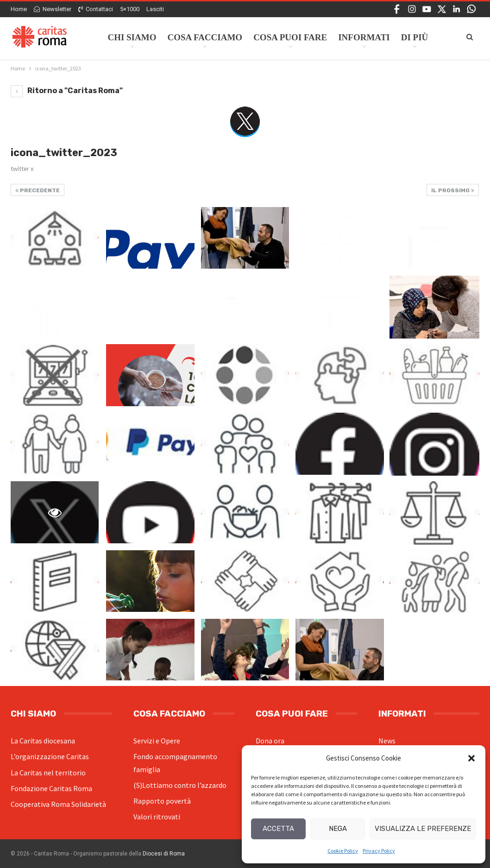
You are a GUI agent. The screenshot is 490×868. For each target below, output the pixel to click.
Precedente (38, 190)
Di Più (415, 37)
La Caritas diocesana (43, 741)
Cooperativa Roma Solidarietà (58, 804)
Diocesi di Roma (164, 854)
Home (19, 9)
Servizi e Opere (157, 741)
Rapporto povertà (162, 801)
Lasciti (155, 9)
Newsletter (53, 9)
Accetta (278, 829)
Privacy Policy (379, 851)
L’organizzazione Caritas (50, 756)
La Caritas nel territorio (48, 773)
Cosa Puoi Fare (290, 37)
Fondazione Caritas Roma (51, 788)
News (387, 741)
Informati (364, 37)
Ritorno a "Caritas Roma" (67, 91)
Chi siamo (132, 37)
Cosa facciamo (205, 37)
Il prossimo (453, 190)
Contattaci (96, 9)
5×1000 (130, 9)
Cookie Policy (343, 851)
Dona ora (270, 741)
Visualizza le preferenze (423, 829)
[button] (471, 758)
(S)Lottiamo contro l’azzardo (180, 785)
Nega (338, 829)
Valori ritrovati (157, 817)
